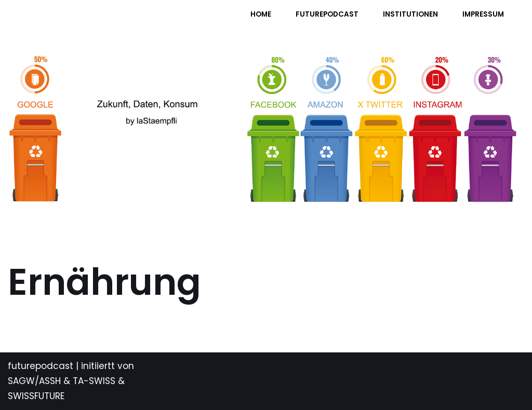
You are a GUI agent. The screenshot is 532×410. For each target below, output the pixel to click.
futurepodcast (41, 366)
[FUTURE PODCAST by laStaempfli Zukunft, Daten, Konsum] (111, 21)
